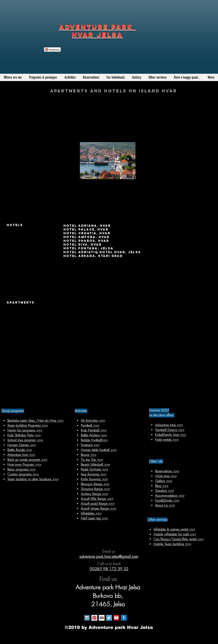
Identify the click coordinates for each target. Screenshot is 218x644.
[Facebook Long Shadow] (124, 618)
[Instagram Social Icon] (87, 618)
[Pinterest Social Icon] (94, 618)
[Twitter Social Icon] (109, 618)
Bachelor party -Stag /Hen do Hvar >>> (35, 421)
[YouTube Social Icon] (116, 618)
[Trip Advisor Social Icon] (102, 618)
